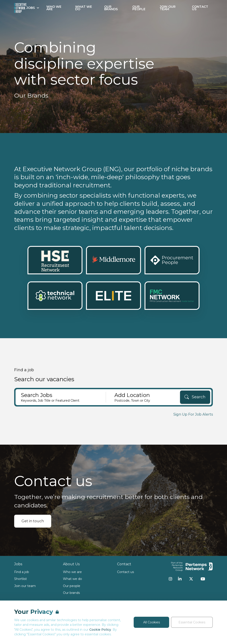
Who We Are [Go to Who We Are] (54, 8)
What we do (72, 579)
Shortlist (21, 579)
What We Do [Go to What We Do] (84, 8)
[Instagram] (170, 579)
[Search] (195, 397)
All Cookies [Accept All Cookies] (152, 622)
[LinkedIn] (180, 579)
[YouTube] (203, 579)
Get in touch (33, 521)
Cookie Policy (100, 630)
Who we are (72, 572)
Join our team (25, 586)
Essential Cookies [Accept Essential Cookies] (192, 622)
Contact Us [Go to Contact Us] (200, 8)
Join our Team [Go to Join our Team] (168, 8)
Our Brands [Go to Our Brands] (111, 8)
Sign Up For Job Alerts (193, 414)
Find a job (22, 572)
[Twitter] (191, 579)
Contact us (125, 572)
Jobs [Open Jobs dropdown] (33, 8)
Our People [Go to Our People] (139, 8)
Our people (72, 586)
